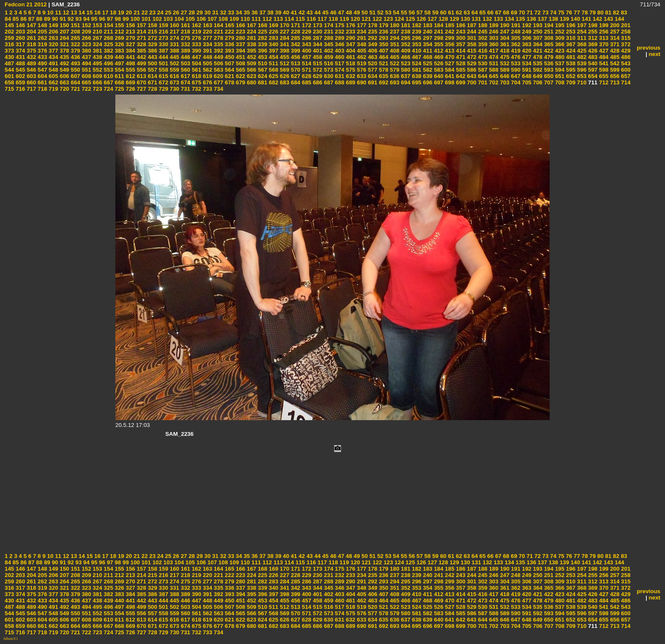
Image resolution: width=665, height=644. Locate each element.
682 (273, 82)
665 (86, 82)
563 (218, 70)
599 (614, 70)
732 (196, 89)
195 (559, 25)
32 (222, 13)
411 (427, 51)
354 (427, 44)
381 (97, 51)
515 (317, 63)
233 (350, 32)
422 (548, 51)
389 (185, 51)
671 (152, 82)
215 (152, 32)
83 (623, 13)
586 (471, 70)
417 (493, 51)
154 (108, 25)
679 (240, 82)
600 (625, 70)
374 (20, 51)
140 (575, 19)
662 (53, 82)
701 (482, 82)
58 (427, 13)
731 (185, 89)
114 (288, 19)
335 (218, 44)
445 (174, 57)
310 (570, 38)
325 (108, 44)
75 (560, 13)
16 (97, 13)
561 (196, 70)
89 (46, 19)
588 (493, 70)
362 (515, 44)
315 (625, 38)
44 (317, 13)
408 (394, 51)
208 (75, 32)
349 (372, 44)
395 (251, 51)
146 (20, 25)
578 (383, 70)
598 (603, 70)
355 (438, 44)
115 (299, 19)
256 (603, 32)
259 (9, 38)
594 (559, 70)
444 (163, 57)
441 (130, 57)
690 (361, 82)
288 (328, 38)
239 (416, 32)
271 (141, 38)
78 (584, 13)
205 (42, 32)
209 (86, 32)
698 (449, 82)
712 (603, 82)
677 (218, 82)
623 (251, 76)
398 (284, 51)
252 (559, 32)
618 (196, 76)
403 (339, 51)
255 (592, 32)
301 (471, 38)
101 (145, 19)
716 (20, 89)
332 (185, 44)
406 (372, 51)
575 (350, 70)
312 (592, 38)
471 (460, 57)
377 (53, 51)
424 (570, 51)
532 (504, 63)
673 (174, 82)
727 (141, 89)
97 (109, 19)
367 (570, 44)
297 (427, 38)
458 (317, 57)
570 (295, 70)
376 (42, 51)
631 (339, 76)
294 (394, 38)
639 (427, 76)
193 (537, 25)
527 (449, 63)
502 (174, 63)
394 (240, 51)
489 (31, 63)
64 (474, 13)
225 (262, 32)
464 (383, 57)
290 (350, 38)
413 (449, 51)
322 (75, 44)
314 (614, 38)
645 (493, 76)
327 (130, 44)
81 (608, 13)
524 (416, 63)
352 (405, 44)
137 (542, 19)
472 (471, 57)
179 (383, 25)
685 (306, 82)
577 (372, 70)
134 (509, 19)
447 (196, 57)
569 (284, 70)
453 (262, 57)
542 (614, 63)
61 (451, 13)
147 (31, 25)
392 (218, 51)
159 (163, 25)
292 (372, 38)
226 (273, 32)
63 (466, 13)
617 (185, 76)
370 (603, 44)
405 (361, 51)
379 (75, 51)
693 (394, 82)
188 (482, 25)
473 (482, 57)
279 (229, 38)
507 (229, 63)
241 (438, 32)
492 (64, 63)
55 (403, 13)
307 (537, 38)
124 (399, 19)
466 (405, 57)
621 (229, 76)
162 (196, 25)
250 (537, 32)
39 (278, 13)
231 (328, 32)
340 (273, 44)
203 (20, 32)
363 (526, 44)
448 (207, 57)
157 (141, 25)
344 (317, 44)
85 (15, 19)
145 (9, 25)
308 (548, 38)
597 (592, 70)
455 (284, 57)
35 (246, 13)
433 (42, 57)
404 (350, 51)
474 (493, 57)
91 (62, 19)
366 (559, 44)
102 (156, 19)
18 (113, 13)
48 (348, 13)
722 (86, 89)
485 (614, 57)
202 (9, 32)
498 (130, 63)
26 (175, 13)
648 (526, 76)
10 (49, 13)
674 (185, 82)
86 (23, 19)
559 (174, 70)
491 (53, 63)
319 (42, 44)
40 (285, 13)
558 (163, 70)
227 (284, 32)
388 (174, 51)
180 (394, 25)
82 (616, 13)
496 (108, 63)
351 (394, 44)
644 (482, 76)
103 (168, 19)
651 (559, 76)
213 (130, 32)
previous (648, 48)
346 (339, 44)
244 (471, 32)
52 (380, 13)
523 (405, 63)
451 (240, 57)
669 (130, 82)
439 (108, 57)
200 (614, 25)
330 (163, 44)
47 (340, 13)
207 (64, 32)
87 (31, 19)
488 (20, 63)
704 (515, 82)
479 (548, 57)
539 (581, 63)
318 (31, 44)
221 (218, 32)
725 (119, 89)
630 (328, 76)
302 (482, 38)
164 (218, 25)
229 (306, 32)
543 (625, 63)
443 (152, 57)
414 (460, 51)
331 (174, 44)
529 (471, 63)
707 (548, 82)
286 (306, 38)
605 (53, 76)
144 (619, 19)
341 (284, 44)
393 (229, 51)
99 (125, 19)
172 (306, 25)
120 (355, 19)
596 (581, 70)
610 (108, 76)
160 (174, 25)
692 (383, 82)
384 (130, 51)
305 (515, 38)
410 (416, 51)
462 (361, 57)
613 (141, 76)
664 (75, 82)
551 (86, 70)
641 (449, 76)
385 (141, 51)
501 (163, 63)
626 (284, 76)
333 (196, 44)
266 (86, 38)
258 (625, 32)
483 (592, 57)
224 (251, 32)
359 (482, 44)
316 (9, 44)
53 (387, 13)
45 (325, 13)
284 (284, 38)
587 (482, 70)
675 (196, 82)
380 (86, 51)
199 (603, 25)
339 (262, 44)
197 (581, 25)
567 (262, 70)
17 (105, 13)
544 (9, 70)
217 (174, 32)
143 (608, 19)
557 (152, 70)
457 (306, 57)
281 (251, 38)
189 (493, 25)
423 (559, 51)
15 (89, 13)
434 (53, 57)
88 (38, 19)
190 (504, 25)
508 (240, 63)
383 (119, 51)
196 (570, 25)
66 (490, 13)
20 (128, 13)
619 (207, 76)
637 (405, 76)
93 (78, 19)
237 (394, 32)
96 (102, 19)
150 (64, 25)
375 (31, 51)
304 (504, 38)
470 (449, 57)
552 (97, 70)
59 (434, 13)
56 (411, 13)
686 (317, 82)
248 (515, 32)
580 (405, 70)
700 (471, 82)
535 (537, 63)
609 (97, 76)
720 (64, 89)
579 (394, 70)
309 (559, 38)
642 (460, 76)
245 (482, 32)
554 (119, 70)
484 (603, 57)
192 (526, 25)
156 (130, 25)
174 (328, 25)
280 (240, 38)
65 (482, 13)
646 (504, 76)
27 (183, 13)
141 (586, 19)
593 (548, 70)
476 (515, 57)
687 (328, 82)
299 (449, 38)
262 (42, 38)
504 (196, 63)
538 (570, 63)
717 (31, 89)
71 (529, 13)
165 (229, 25)
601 (9, 76)
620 (218, 76)
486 (625, 57)
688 (339, 82)
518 (350, 63)
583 (438, 70)
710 (581, 82)
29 (199, 13)
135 (520, 19)
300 (460, 38)
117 (321, 19)
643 (471, 76)
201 (625, 25)
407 (383, 51)
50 (364, 13)
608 (86, 76)
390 (196, 51)
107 (211, 19)
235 (372, 32)
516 (328, 63)
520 (372, 63)
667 (108, 82)
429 (625, 51)
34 (238, 13)
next (655, 54)
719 (53, 89)
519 (361, 63)
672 (163, 82)
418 (504, 51)
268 (108, 38)
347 (350, 44)
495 (97, 63)
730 (174, 89)
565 (240, 70)
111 (255, 19)
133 (497, 19)
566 (251, 70)
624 (262, 76)
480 (559, 57)
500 (152, 63)
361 (504, 44)
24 (160, 13)
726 (130, 89)
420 (526, 51)
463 (372, 57)
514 (306, 63)
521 (383, 63)
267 (97, 38)
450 (229, 57)
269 (119, 38)
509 (251, 63)
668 (119, 82)
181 (405, 25)
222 (229, 32)
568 (273, 70)
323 (86, 44)
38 (270, 13)
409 (405, 51)
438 (97, 57)
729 (163, 89)
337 (240, 44)
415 (471, 51)
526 (438, 63)
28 (191, 13)
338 (251, 44)
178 (372, 25)
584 (449, 70)
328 (141, 44)
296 (416, 38)
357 (460, 44)
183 (427, 25)
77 (576, 13)
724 (108, 89)
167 (251, 25)
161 (185, 25)
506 (218, 63)
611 (119, 76)
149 (53, 25)
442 (141, 57)
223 (240, 32)
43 (309, 13)
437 (86, 57)
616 (174, 76)
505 (207, 63)
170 (284, 25)
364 (537, 44)
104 (179, 19)
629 (317, 76)
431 (20, 57)
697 (438, 82)
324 (97, 44)
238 (405, 32)
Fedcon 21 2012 (26, 4)
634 (372, 76)
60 (443, 13)
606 (64, 76)
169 (273, 25)
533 (515, 63)
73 (545, 13)
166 (240, 25)
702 (493, 82)
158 (152, 25)
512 (284, 63)
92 (70, 19)
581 (416, 70)
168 (262, 25)
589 (504, 70)
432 (31, 57)
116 (310, 19)
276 (196, 38)
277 (207, 38)
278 (218, 38)
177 (361, 25)
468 (427, 57)
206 (53, 32)
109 (233, 19)
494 (86, 63)
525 (427, 63)
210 (97, 32)
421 (537, 51)
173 (317, 25)
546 (31, 70)
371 (614, 44)
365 (548, 44)
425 (581, 51)
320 (53, 44)
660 (31, 82)
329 (152, 44)
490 (42, 63)
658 (9, 82)
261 (31, 38)
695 (416, 82)
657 (625, 76)
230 (317, 32)
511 (273, 63)
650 (548, 76)
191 (515, 25)
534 (526, 63)
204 (31, 32)
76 (568, 13)
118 (332, 19)
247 (504, 32)
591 (526, 70)
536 (548, 63)
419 (515, 51)
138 (553, 19)
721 (75, 89)
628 (306, 76)
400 (306, 51)
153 (97, 25)
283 (273, 38)
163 (207, 25)
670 (141, 82)
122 (377, 19)
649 (537, 76)
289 (339, 38)
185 (449, 25)
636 (394, 76)
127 (432, 19)
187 (471, 25)
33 (231, 13)
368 (581, 44)
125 (410, 19)
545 (20, 70)
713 (614, 82)
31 (215, 13)
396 (262, 51)
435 (64, 57)
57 (419, 13)
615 (163, 76)
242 (449, 32)
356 (449, 44)
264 (64, 38)
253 (570, 32)
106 (201, 19)
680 (251, 82)
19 (120, 13)
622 (240, 76)
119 (344, 19)
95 (94, 19)
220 (207, 32)
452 (251, 57)
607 (75, 76)
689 (350, 82)
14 (81, 13)
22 (144, 13)
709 (570, 82)
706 (537, 82)
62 (458, 13)
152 (86, 25)
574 (339, 70)
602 (20, 76)
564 (229, 70)
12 (65, 13)
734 (218, 89)
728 (152, 89)
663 (64, 82)
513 (295, 63)
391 (207, 51)
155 (119, 25)
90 (54, 19)
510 (262, 63)
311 (581, 38)
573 (328, 70)
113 (277, 19)
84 (8, 19)
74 (552, 13)
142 (597, 19)
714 (625, 82)
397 (273, 51)
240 (427, 32)
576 (361, 70)
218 (185, 32)
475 (504, 57)
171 (295, 25)
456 (295, 57)
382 (108, 51)
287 (317, 38)
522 (394, 63)
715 (9, 89)
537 (559, 63)
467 (416, 57)
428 (614, 51)
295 (405, 38)
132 (486, 19)
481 (570, 57)
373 (9, 51)
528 (460, 63)
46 (333, 13)
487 (9, 63)
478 (537, 57)
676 (207, 82)
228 (295, 32)
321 (64, 44)
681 (262, 82)
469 (438, 57)
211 (108, 32)
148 (42, 25)
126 (421, 19)
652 (570, 76)
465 (394, 57)
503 (185, 63)
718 (42, 89)
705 (526, 82)
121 (366, 19)
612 (130, 76)
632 (350, 76)
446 (185, 57)
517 (339, 63)
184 (438, 25)
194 (548, 25)
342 (295, 44)
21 (136, 13)
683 (284, 82)
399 (295, 51)
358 (471, 44)
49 (356, 13)
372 (625, 44)
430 (9, 57)
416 (482, 51)
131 (475, 19)
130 (464, 19)
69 (513, 13)
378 (64, 51)
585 (460, 70)
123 (388, 19)
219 (196, 32)
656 (614, 76)
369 (592, 44)
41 (293, 13)
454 (273, 57)
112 (266, 19)
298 (438, 38)
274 (174, 38)
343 (306, 44)
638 (416, 76)
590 (515, 70)
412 (438, 51)
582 (427, 70)
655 (603, 76)
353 (416, 44)
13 (73, 13)
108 (222, 19)
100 (134, 19)
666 (97, 82)
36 (254, 13)
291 (361, 38)
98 (117, 19)
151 (75, 25)
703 (504, 82)
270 (130, 38)
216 (163, 32)
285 (295, 38)
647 (515, 76)
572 (317, 70)
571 (306, 70)
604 (42, 76)
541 (603, 63)
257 (614, 32)
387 (163, 51)
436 (75, 57)
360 (493, 44)
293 (383, 38)
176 (350, 25)
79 (592, 13)
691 (372, 82)
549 (64, 70)
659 (20, 82)
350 (383, 44)
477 (526, 57)
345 (328, 44)
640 (438, 76)
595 (570, 70)
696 (427, 82)
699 (460, 82)
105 (190, 19)
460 (339, 57)
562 (207, 70)
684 (295, 82)
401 (317, 51)
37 (262, 13)
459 (328, 57)
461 (350, 57)
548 (53, 70)
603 (31, 76)
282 (262, 38)
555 (130, 70)
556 (141, 70)
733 (207, 89)
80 (600, 13)
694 (405, 82)
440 (119, 57)
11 (57, 13)
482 (581, 57)
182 (416, 25)
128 (442, 19)
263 (53, 38)
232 (339, 32)
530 (482, 63)
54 (395, 13)
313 (603, 38)
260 (20, 38)
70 (521, 13)
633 (361, 76)
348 (361, 44)
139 (564, 19)
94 (86, 19)
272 (152, 38)
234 (361, 32)
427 (603, 51)
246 (493, 32)
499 (141, 63)
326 (119, 44)
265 (75, 38)
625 (273, 76)
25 (167, 13)
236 (383, 32)
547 (42, 70)
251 (548, 32)
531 (493, 63)
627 (295, 76)
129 (453, 19)
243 (460, 32)
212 (119, 32)
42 (301, 13)
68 (505, 13)
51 (372, 13)
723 (97, 89)
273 (163, 38)
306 (526, 38)
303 (493, 38)
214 (141, 32)
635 (383, 76)
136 (531, 19)
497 (119, 63)
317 (20, 44)
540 (592, 63)
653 (581, 76)
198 (592, 25)
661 (42, 82)
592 (537, 70)
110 (244, 19)
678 (229, 82)
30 (207, 13)
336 (229, 44)
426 (592, 51)
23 (152, 13)
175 (339, 25)
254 (581, 32)
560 (185, 70)
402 (328, 51)
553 (108, 70)
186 (460, 25)
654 (592, 76)
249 (526, 32)
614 (152, 76)
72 (537, 13)
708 (559, 82)
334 (207, 44)
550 (75, 70)
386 (152, 51)
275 (185, 38)
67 (498, 13)
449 (218, 57)
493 (75, 63)
